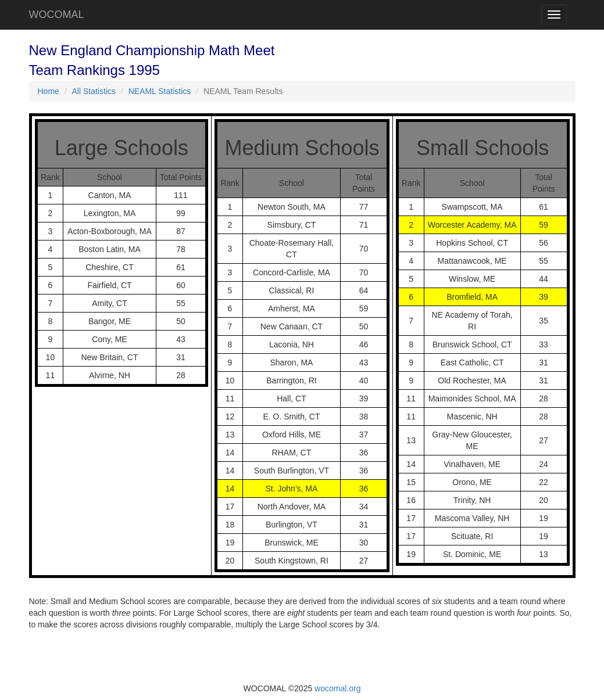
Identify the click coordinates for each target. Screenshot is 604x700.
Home (49, 91)
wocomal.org (337, 688)
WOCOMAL (57, 15)
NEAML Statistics (160, 91)
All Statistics (94, 91)
